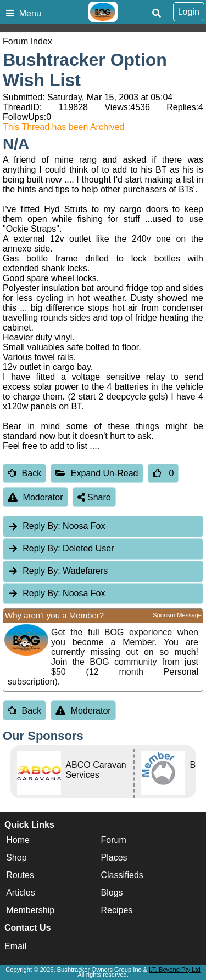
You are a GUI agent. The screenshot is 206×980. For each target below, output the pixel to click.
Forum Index (27, 41)
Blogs (112, 893)
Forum (114, 841)
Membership (30, 911)
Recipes (117, 911)
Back (24, 473)
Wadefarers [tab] (58, 571)
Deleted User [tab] (61, 548)
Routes (20, 876)
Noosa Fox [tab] (56, 526)
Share (94, 497)
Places (114, 858)
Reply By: (41, 526)
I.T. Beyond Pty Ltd (175, 970)
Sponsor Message (177, 615)
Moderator (35, 497)
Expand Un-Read (97, 473)
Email (15, 946)
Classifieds (122, 876)
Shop (16, 858)
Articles (20, 893)
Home (18, 841)
